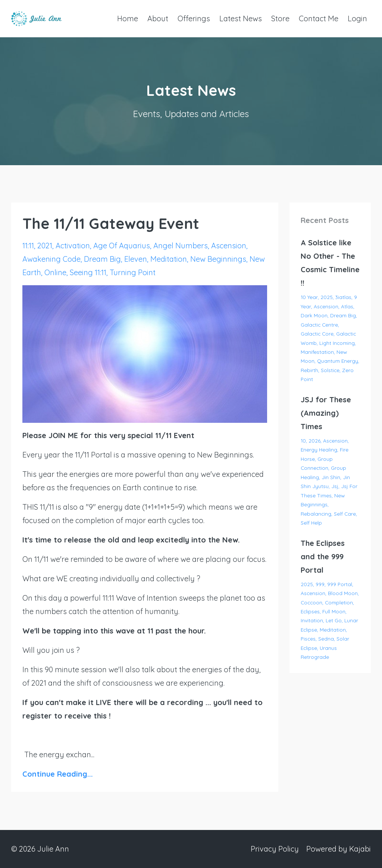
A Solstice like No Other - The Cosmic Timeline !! (330, 263)
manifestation (317, 352)
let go (334, 620)
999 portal (340, 584)
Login (357, 18)
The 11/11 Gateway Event (111, 223)
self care (345, 514)
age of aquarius (122, 246)
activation (73, 246)
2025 (327, 297)
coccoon (311, 602)
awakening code (51, 259)
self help (311, 523)
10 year (309, 297)
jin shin (331, 477)
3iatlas (343, 297)
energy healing (319, 449)
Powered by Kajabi (339, 849)
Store (280, 18)
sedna (326, 639)
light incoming (337, 343)
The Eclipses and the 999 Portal (323, 556)
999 (320, 584)
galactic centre (319, 325)
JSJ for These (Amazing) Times (326, 413)
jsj (335, 486)
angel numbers (181, 246)
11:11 (28, 246)
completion (339, 602)
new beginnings (218, 259)
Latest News (241, 18)
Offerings (194, 18)
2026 (314, 441)
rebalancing (316, 514)
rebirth (309, 370)
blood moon (343, 593)
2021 (45, 246)
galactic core (317, 334)
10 (303, 441)
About (158, 18)
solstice (330, 370)
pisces (308, 639)
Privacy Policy (275, 849)
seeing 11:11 (88, 272)
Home (128, 18)
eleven (136, 259)
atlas (347, 306)
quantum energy (338, 361)
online (55, 272)
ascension (229, 246)
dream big (102, 259)
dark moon (314, 315)
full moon (334, 611)
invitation (312, 620)
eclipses (310, 611)
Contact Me (319, 18)
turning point (133, 272)
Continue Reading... (58, 774)
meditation (169, 259)
